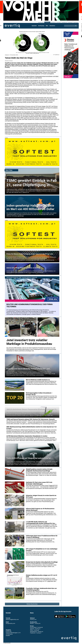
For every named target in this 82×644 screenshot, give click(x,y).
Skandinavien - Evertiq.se (37, 632)
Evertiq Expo (41, 26)
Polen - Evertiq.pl (34, 630)
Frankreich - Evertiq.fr (36, 633)
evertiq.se (76, 22)
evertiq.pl (70, 22)
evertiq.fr (59, 22)
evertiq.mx (64, 22)
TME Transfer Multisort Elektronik (28, 277)
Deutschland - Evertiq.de (36, 627)
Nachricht (34, 26)
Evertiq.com (33, 619)
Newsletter (52, 26)
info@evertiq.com (10, 623)
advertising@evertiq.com (12, 619)
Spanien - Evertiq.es (35, 629)
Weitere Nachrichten (32, 604)
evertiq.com (41, 22)
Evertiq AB (12, 26)
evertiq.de (47, 22)
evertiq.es (53, 22)
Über (47, 26)
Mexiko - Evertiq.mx (35, 623)
